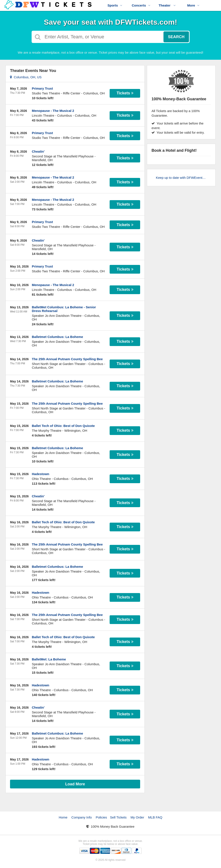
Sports (115, 5)
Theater (167, 5)
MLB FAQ (155, 817)
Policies (101, 817)
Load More (75, 784)
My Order (137, 817)
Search (176, 37)
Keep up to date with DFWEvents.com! (183, 178)
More (193, 5)
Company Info (82, 817)
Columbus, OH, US (26, 77)
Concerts (141, 5)
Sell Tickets (118, 817)
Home (63, 817)
